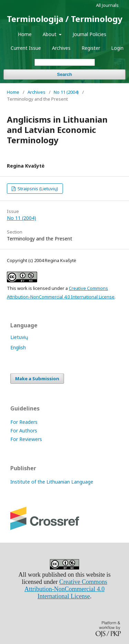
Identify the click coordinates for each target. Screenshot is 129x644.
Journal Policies (89, 34)
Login (117, 48)
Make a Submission (37, 379)
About (50, 34)
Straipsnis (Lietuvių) (37, 189)
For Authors (24, 431)
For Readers (24, 422)
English (18, 347)
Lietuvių (19, 337)
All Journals (107, 5)
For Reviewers (26, 439)
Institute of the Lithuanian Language (52, 482)
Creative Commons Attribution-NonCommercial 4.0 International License (66, 589)
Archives (61, 48)
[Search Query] (65, 62)
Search (64, 74)
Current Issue (26, 48)
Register (91, 48)
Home (25, 34)
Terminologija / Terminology (65, 19)
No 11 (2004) (66, 92)
